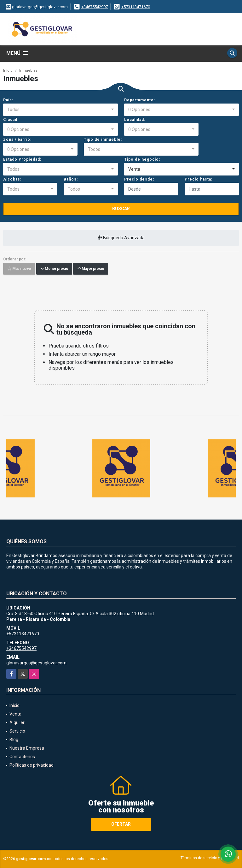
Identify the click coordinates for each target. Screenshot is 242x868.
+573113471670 (136, 7)
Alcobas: (12, 179)
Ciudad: (11, 120)
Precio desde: (139, 179)
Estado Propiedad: (22, 159)
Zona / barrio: (17, 140)
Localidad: (135, 120)
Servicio (17, 731)
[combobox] (60, 110)
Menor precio (54, 269)
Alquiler (17, 722)
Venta (15, 714)
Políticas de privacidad (32, 765)
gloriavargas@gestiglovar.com (36, 663)
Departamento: (140, 100)
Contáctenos (22, 757)
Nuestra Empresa (27, 748)
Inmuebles (28, 71)
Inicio (8, 71)
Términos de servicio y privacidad (210, 858)
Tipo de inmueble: (103, 140)
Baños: (71, 179)
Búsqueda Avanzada (121, 238)
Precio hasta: (199, 179)
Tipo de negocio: (142, 159)
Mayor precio (91, 269)
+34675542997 (95, 7)
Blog (14, 740)
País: (8, 100)
